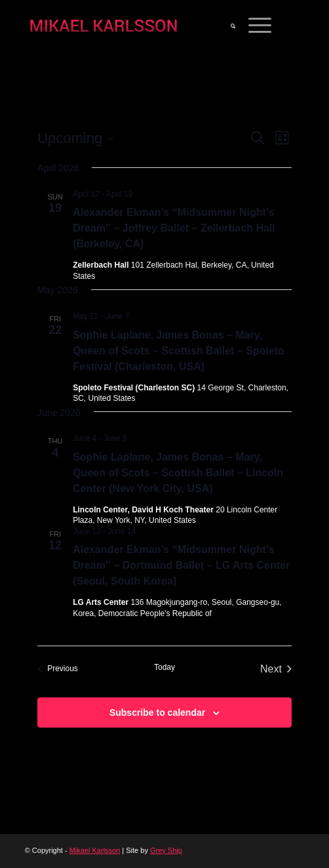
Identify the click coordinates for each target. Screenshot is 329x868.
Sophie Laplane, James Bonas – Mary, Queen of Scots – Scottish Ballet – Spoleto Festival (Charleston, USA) (179, 351)
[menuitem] (226, 26)
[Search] (226, 26)
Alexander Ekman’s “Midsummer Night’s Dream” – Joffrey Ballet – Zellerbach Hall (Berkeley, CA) (174, 228)
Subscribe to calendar (157, 713)
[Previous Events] (58, 669)
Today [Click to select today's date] (164, 667)
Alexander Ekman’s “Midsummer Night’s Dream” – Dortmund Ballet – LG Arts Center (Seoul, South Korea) (181, 565)
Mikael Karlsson (95, 850)
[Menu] (253, 26)
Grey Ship (166, 850)
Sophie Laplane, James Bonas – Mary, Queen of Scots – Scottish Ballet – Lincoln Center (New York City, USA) (178, 473)
